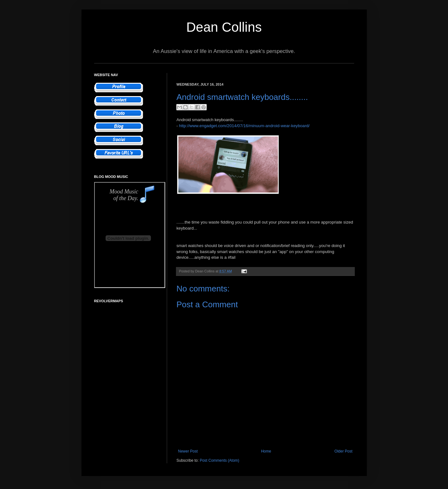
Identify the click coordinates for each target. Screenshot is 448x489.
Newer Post (188, 451)
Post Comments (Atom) (220, 460)
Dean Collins (224, 27)
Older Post (344, 451)
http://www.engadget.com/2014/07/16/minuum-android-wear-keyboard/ (244, 126)
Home (266, 451)
